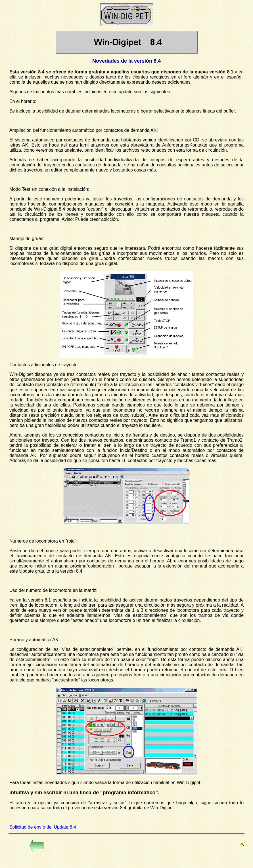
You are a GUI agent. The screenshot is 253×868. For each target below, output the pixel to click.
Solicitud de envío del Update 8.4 (43, 827)
